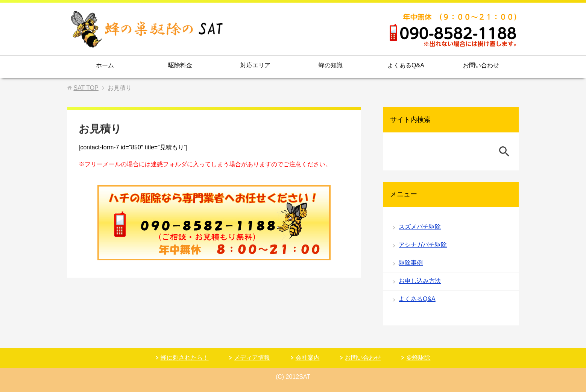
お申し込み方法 (420, 281)
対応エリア (255, 65)
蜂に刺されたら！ (185, 358)
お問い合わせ (481, 65)
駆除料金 (180, 65)
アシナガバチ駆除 (423, 245)
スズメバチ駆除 (420, 227)
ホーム (105, 65)
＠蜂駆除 (418, 358)
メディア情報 (252, 358)
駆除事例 (411, 263)
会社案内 (308, 358)
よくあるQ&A (406, 65)
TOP (86, 88)
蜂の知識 (331, 65)
